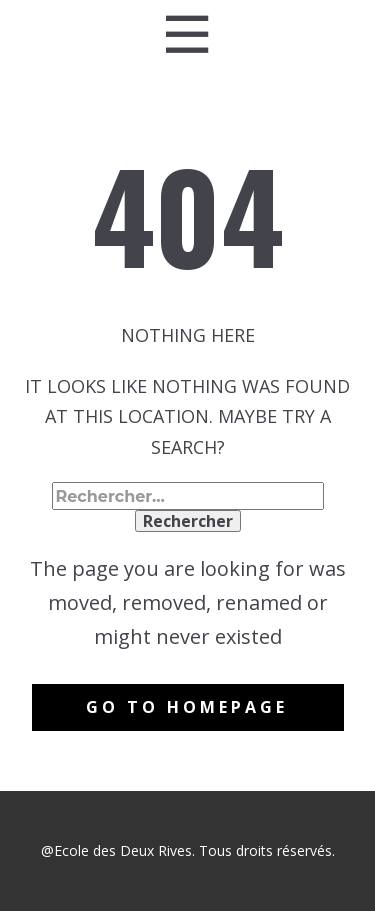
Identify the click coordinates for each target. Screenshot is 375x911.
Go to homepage (187, 707)
